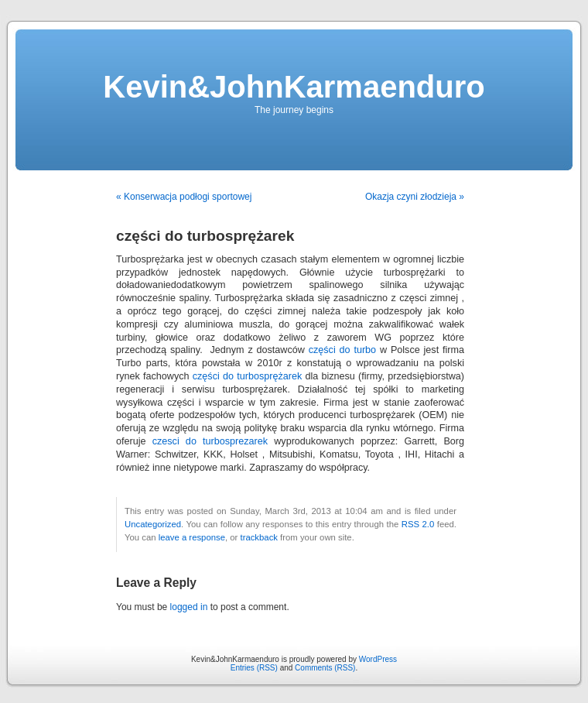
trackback (258, 537)
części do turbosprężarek (247, 376)
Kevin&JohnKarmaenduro (294, 87)
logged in (189, 607)
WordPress (378, 659)
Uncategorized (153, 524)
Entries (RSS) (254, 668)
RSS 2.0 (418, 524)
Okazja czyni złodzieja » (415, 197)
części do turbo (342, 350)
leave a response (192, 537)
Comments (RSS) (325, 668)
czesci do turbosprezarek (210, 441)
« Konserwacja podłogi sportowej (184, 197)
